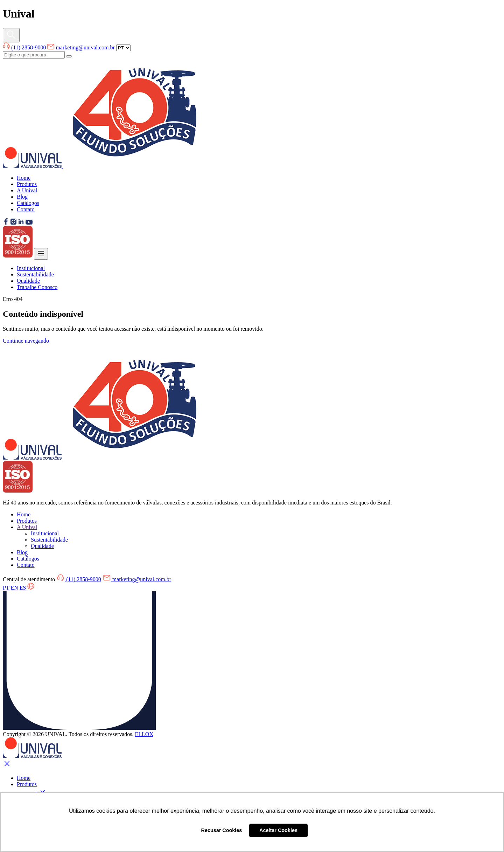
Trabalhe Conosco (37, 287)
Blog (22, 197)
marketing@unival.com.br (81, 47)
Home (24, 178)
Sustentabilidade (35, 274)
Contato (26, 209)
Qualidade (28, 281)
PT (6, 588)
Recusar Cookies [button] (222, 830)
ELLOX (144, 734)
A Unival (27, 190)
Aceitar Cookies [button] (278, 830)
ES (23, 588)
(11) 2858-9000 (24, 47)
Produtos (27, 184)
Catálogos (28, 203)
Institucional (31, 268)
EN (14, 588)
